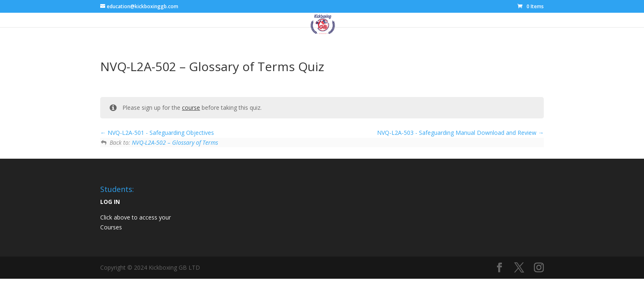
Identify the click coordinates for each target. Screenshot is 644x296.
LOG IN (110, 202)
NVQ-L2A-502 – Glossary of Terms (175, 142)
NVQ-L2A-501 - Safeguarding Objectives (157, 133)
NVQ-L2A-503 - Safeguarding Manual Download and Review (460, 133)
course (191, 108)
